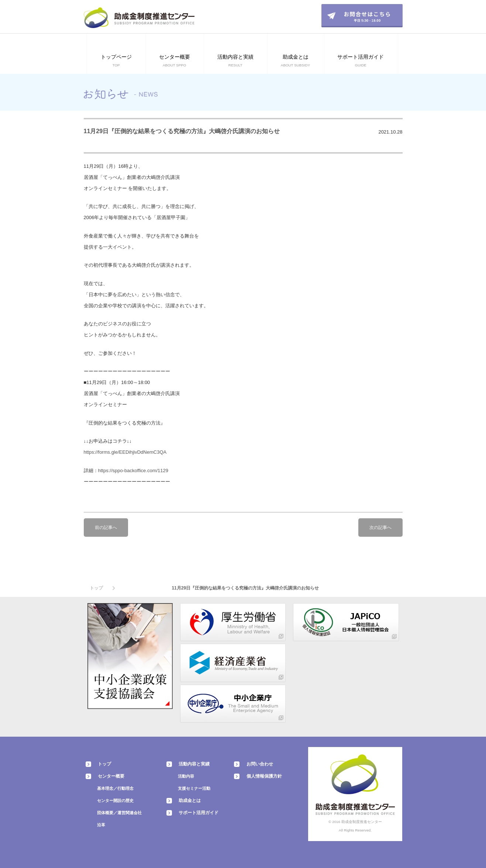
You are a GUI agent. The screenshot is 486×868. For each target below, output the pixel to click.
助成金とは (190, 800)
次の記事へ (380, 528)
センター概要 (111, 776)
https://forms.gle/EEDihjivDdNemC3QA (125, 452)
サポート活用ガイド (199, 813)
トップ (96, 588)
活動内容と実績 (194, 764)
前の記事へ (106, 528)
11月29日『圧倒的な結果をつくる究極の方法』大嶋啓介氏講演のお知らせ (182, 131)
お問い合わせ (260, 764)
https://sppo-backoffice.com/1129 (133, 471)
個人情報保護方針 (264, 776)
